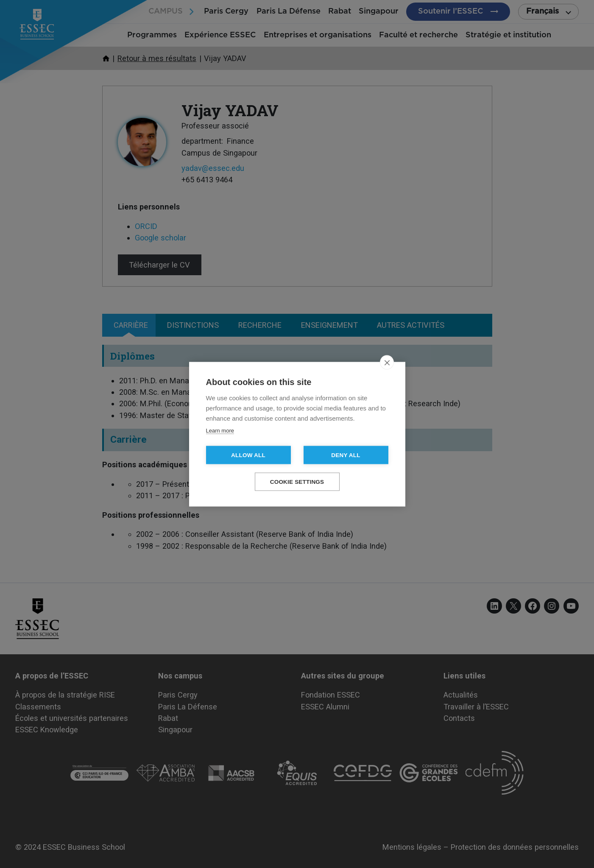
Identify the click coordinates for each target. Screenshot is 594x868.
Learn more (220, 430)
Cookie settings (297, 481)
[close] (387, 362)
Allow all (248, 455)
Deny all (346, 455)
